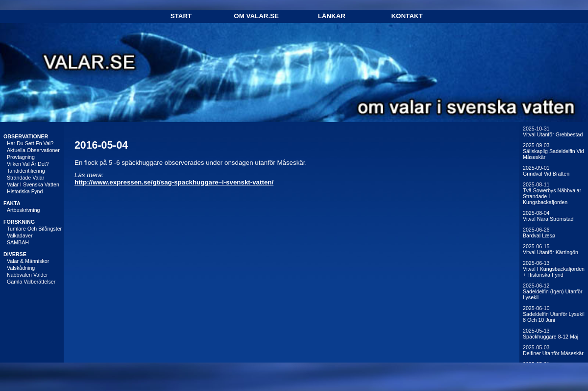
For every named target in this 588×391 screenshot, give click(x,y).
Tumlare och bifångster (34, 229)
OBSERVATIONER (26, 136)
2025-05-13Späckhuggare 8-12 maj (551, 334)
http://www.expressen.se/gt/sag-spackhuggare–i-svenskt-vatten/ (174, 182)
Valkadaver (20, 235)
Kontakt (407, 16)
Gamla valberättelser (31, 282)
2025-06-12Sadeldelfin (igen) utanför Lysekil (552, 291)
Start (181, 16)
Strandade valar (25, 178)
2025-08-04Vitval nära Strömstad (548, 216)
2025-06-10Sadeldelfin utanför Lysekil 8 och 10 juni (554, 314)
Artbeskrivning (24, 210)
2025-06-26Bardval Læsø (539, 233)
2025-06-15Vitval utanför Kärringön (551, 249)
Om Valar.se (256, 16)
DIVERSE (15, 254)
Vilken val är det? (28, 164)
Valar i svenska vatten (33, 184)
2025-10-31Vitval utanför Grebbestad (553, 131)
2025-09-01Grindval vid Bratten (546, 171)
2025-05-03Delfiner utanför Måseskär (553, 350)
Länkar (332, 16)
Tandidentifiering (26, 171)
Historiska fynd (25, 191)
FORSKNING (19, 222)
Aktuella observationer (33, 150)
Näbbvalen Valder (27, 275)
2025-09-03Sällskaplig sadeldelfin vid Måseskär (553, 151)
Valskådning (21, 268)
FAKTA (12, 203)
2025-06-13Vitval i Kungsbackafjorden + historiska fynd (554, 269)
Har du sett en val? (30, 143)
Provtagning (21, 157)
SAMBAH (18, 242)
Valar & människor (28, 261)
